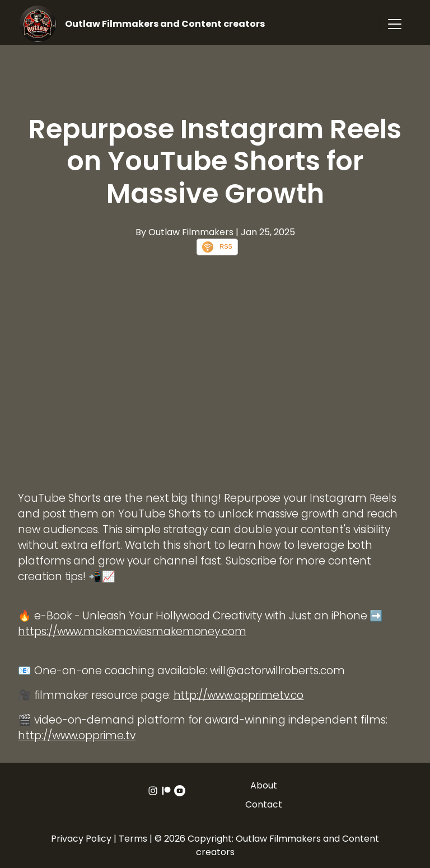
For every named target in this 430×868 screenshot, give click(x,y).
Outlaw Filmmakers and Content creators (165, 24)
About (264, 785)
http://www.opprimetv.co (239, 695)
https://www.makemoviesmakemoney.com (132, 631)
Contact (264, 804)
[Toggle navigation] (395, 24)
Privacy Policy (81, 839)
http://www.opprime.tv (77, 736)
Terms (133, 839)
